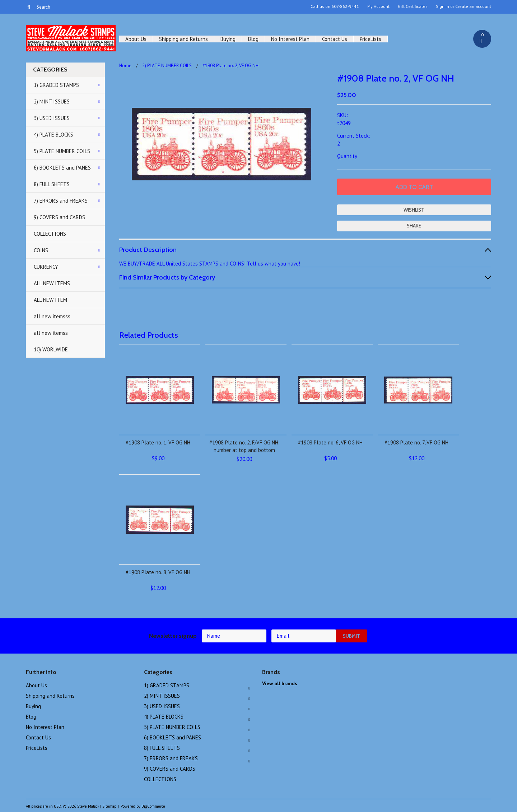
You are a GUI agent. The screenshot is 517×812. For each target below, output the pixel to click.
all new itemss (51, 333)
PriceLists (371, 39)
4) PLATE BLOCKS (53, 135)
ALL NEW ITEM (50, 300)
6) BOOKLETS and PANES (62, 168)
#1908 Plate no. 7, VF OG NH (416, 442)
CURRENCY (46, 267)
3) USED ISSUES (52, 118)
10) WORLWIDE (51, 349)
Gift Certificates (413, 6)
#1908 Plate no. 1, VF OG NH (158, 442)
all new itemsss (52, 316)
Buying (228, 39)
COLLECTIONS (50, 234)
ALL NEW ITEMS (52, 283)
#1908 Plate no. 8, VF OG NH (158, 572)
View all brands (280, 683)
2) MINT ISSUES (52, 101)
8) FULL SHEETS (52, 184)
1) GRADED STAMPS (56, 85)
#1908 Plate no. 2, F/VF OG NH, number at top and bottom (244, 446)
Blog (253, 39)
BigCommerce (153, 806)
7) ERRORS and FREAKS (61, 201)
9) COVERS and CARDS (59, 217)
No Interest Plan (290, 39)
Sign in (443, 6)
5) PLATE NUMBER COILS (62, 151)
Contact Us (335, 39)
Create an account (473, 6)
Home (125, 66)
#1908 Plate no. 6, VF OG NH (330, 442)
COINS (41, 250)
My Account (378, 6)
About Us (136, 39)
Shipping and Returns (183, 39)
